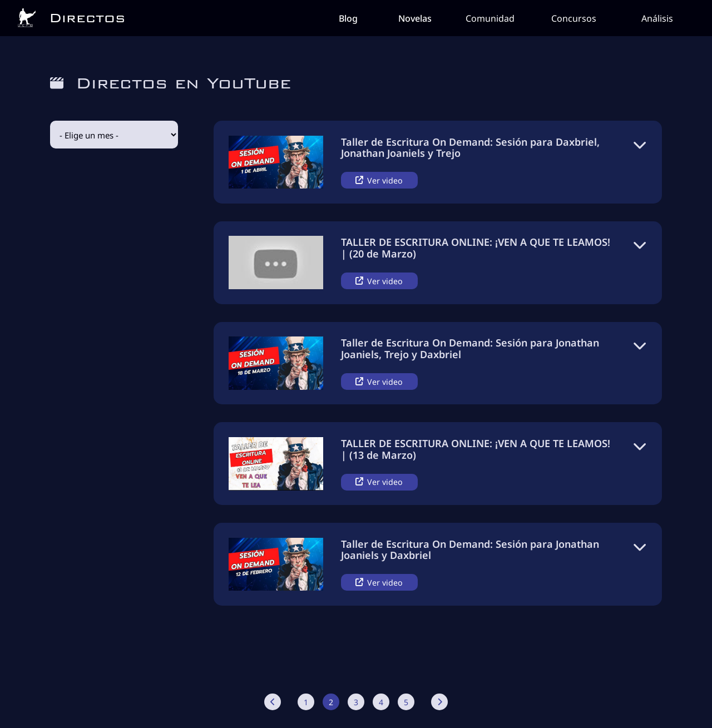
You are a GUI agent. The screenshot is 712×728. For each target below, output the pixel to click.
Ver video (379, 180)
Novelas (415, 18)
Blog (348, 18)
